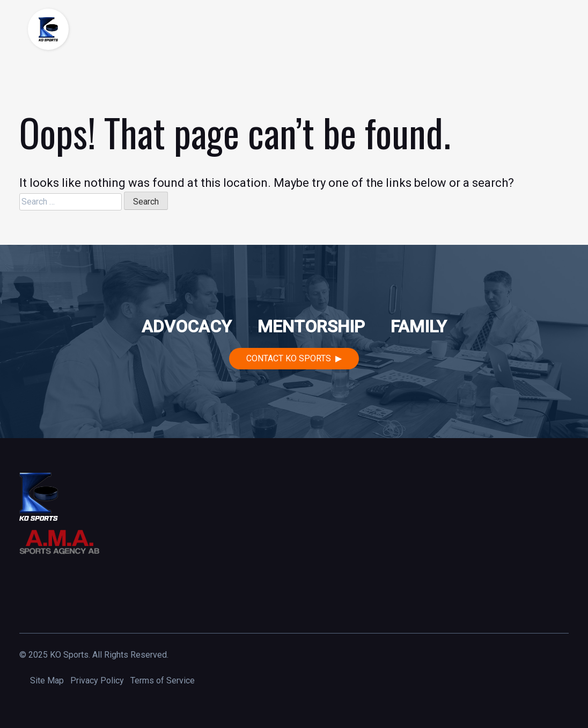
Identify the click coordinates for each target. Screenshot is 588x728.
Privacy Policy (97, 680)
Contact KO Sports (289, 358)
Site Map (47, 680)
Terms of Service (163, 680)
